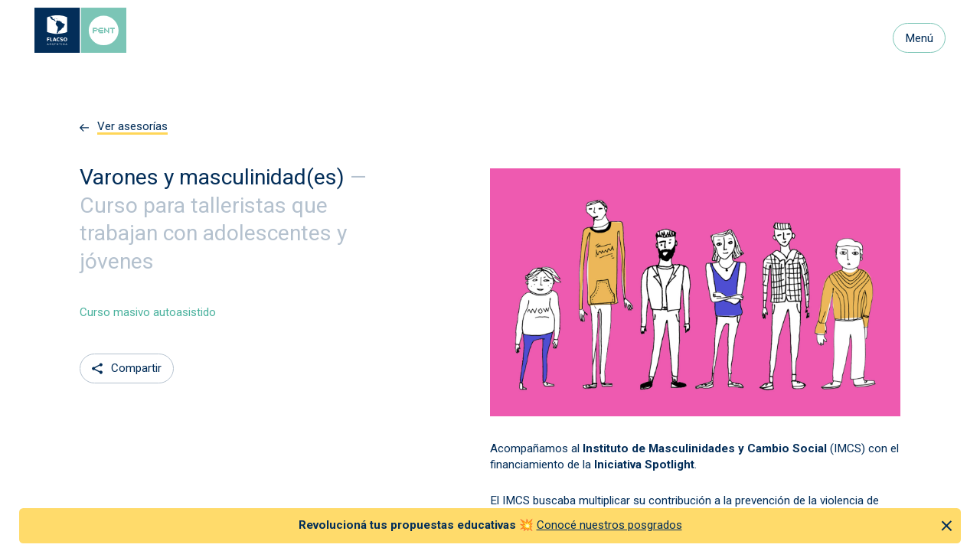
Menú (919, 38)
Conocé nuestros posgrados (609, 525)
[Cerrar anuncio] (947, 525)
